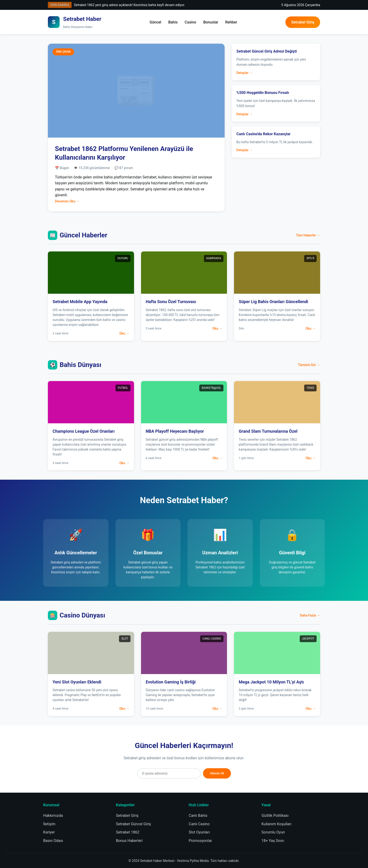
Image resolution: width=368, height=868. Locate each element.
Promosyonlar (200, 841)
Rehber (231, 22)
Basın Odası (53, 841)
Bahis (173, 22)
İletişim (49, 824)
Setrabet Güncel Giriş (133, 824)
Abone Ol (217, 773)
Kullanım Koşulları (276, 824)
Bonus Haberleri (129, 841)
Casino (190, 22)
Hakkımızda (53, 816)
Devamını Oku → (67, 201)
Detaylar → (244, 73)
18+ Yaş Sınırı (273, 841)
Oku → (124, 333)
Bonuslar (211, 22)
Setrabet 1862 (128, 832)
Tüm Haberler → (308, 235)
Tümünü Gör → (309, 365)
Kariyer (49, 832)
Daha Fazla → (310, 615)
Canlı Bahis (198, 816)
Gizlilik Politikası (275, 816)
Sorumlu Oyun (273, 832)
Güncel (155, 22)
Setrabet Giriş (303, 22)
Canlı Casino (199, 824)
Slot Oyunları (199, 832)
